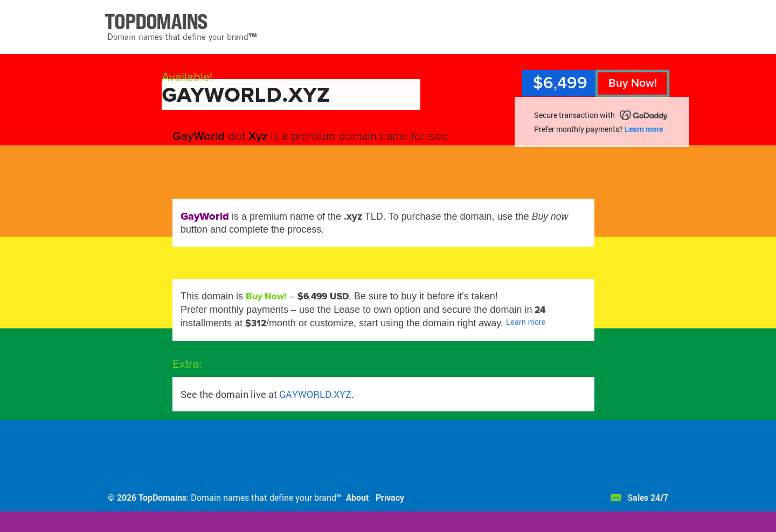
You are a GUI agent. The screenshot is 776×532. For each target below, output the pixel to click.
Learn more (644, 129)
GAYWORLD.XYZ (315, 394)
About (358, 497)
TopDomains (162, 497)
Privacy (390, 497)
